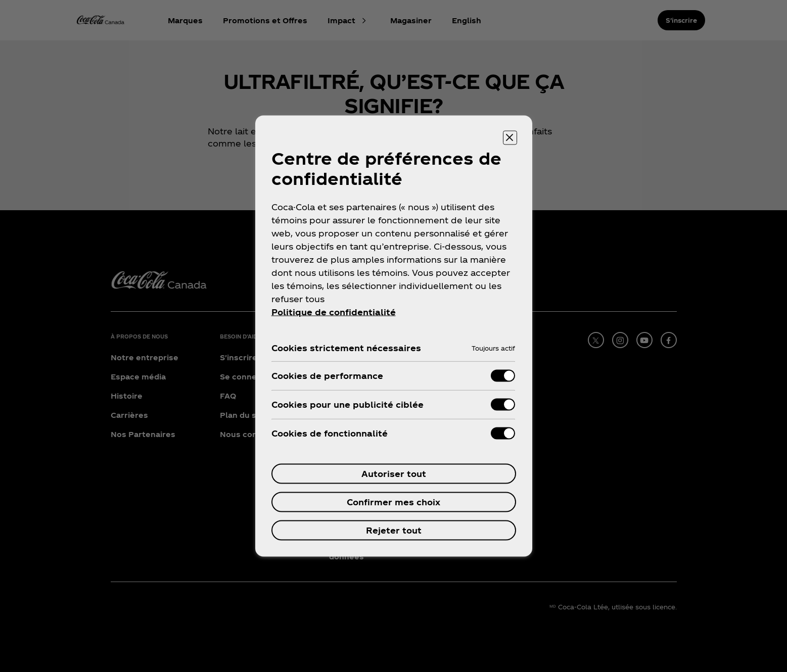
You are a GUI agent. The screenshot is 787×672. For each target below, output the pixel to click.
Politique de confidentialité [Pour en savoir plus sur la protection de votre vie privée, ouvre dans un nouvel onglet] (334, 312)
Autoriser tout (394, 474)
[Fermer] (510, 138)
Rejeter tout (394, 530)
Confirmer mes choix (393, 502)
